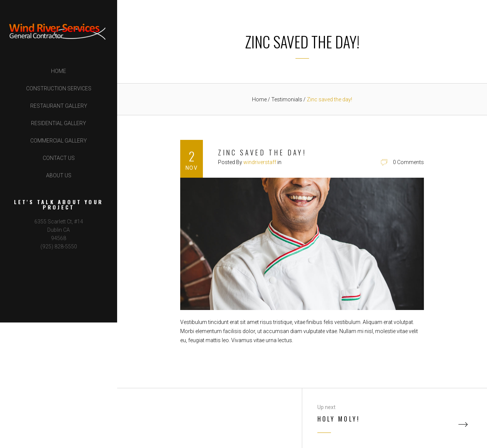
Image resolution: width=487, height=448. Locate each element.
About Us (59, 175)
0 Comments (408, 162)
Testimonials (287, 99)
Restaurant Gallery (59, 106)
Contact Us (59, 158)
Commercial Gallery (59, 141)
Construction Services (59, 88)
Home (59, 71)
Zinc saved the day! (262, 152)
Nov (192, 168)
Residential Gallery (59, 123)
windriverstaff (260, 162)
